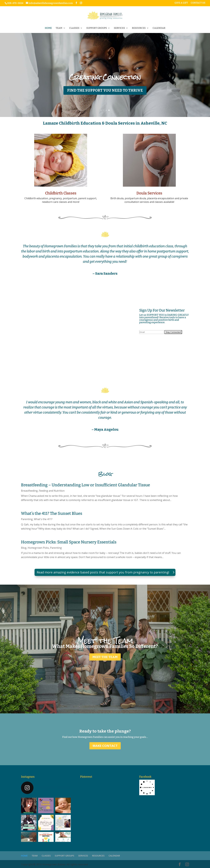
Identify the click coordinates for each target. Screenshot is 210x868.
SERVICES (119, 28)
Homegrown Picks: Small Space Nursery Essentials (69, 542)
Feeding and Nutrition (52, 491)
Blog (24, 548)
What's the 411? (43, 519)
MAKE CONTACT (105, 746)
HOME (48, 28)
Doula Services (149, 193)
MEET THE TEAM (105, 657)
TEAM (59, 28)
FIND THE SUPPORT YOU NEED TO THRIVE (105, 90)
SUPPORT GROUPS (97, 28)
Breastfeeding (29, 491)
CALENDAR (159, 28)
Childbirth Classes (61, 193)
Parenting (27, 519)
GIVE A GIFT (181, 3)
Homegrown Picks (38, 548)
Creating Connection (105, 77)
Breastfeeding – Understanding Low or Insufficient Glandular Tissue (85, 485)
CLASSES (74, 28)
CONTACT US (198, 3)
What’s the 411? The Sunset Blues (52, 513)
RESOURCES (139, 28)
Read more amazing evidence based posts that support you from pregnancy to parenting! (103, 572)
